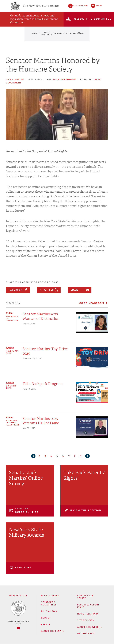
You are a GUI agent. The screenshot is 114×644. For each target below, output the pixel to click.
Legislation (63, 37)
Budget (46, 618)
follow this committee (92, 22)
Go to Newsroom (92, 303)
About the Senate (52, 631)
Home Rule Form (88, 614)
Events (77, 37)
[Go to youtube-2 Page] (18, 628)
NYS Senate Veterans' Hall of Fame (13, 423)
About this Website (90, 627)
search (99, 37)
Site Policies (85, 620)
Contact (89, 37)
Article (10, 348)
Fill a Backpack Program (43, 384)
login (99, 7)
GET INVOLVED (86, 634)
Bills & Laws (49, 611)
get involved (81, 7)
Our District (30, 37)
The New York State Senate (41, 7)
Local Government (65, 79)
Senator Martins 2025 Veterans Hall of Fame (41, 421)
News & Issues (50, 596)
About (16, 37)
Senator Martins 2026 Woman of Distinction (41, 316)
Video (9, 313)
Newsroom (47, 37)
